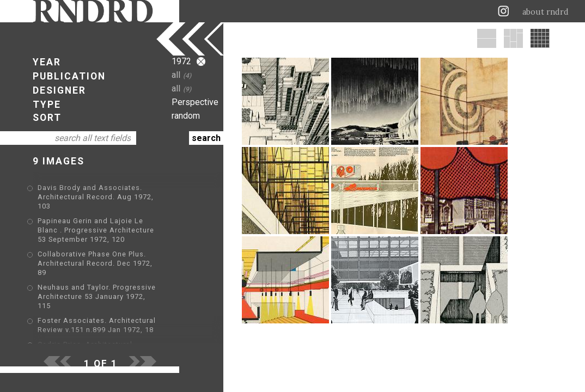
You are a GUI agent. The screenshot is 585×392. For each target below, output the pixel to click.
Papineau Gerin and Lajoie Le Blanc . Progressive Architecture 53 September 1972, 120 (120, 221)
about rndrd (546, 12)
